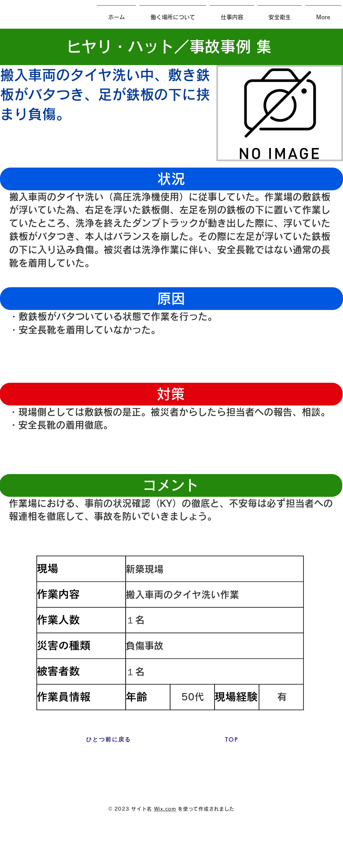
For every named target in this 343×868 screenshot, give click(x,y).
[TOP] (232, 740)
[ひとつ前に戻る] (109, 740)
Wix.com (165, 809)
